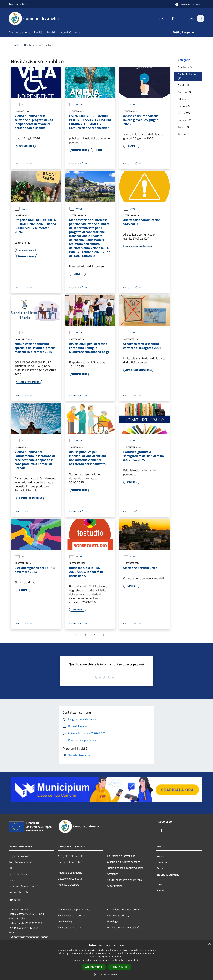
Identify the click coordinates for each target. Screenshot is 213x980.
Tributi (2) (183, 127)
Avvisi (21, 105)
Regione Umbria (18, 4)
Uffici (12, 868)
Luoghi (160, 884)
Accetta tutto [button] (94, 967)
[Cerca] (200, 18)
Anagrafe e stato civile (71, 856)
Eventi (160, 890)
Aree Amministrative (20, 862)
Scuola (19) (184, 113)
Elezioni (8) (184, 106)
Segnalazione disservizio (72, 915)
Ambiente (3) (185, 67)
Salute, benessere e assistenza (124, 880)
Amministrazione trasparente (124, 909)
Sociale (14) (184, 120)
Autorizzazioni (115, 886)
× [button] (209, 944)
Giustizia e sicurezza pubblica (124, 862)
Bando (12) (184, 85)
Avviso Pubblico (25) (187, 76)
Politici (12, 880)
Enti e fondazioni (18, 874)
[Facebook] (171, 18)
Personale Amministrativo (23, 886)
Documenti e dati (18, 892)
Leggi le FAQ (65, 921)
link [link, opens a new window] (139, 960)
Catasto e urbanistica (70, 879)
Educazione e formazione (121, 856)
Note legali (113, 921)
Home (16, 45)
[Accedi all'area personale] (188, 4)
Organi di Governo (19, 856)
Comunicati (163, 862)
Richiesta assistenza (69, 927)
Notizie (160, 856)
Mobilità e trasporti (69, 885)
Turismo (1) (184, 134)
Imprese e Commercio (70, 873)
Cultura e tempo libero (71, 862)
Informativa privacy (118, 915)
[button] (106, 974)
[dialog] (106, 960)
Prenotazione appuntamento (74, 909)
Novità (28, 45)
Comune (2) (184, 92)
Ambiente (113, 874)
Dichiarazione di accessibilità (123, 927)
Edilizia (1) (184, 99)
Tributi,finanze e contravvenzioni (126, 868)
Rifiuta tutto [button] (120, 967)
